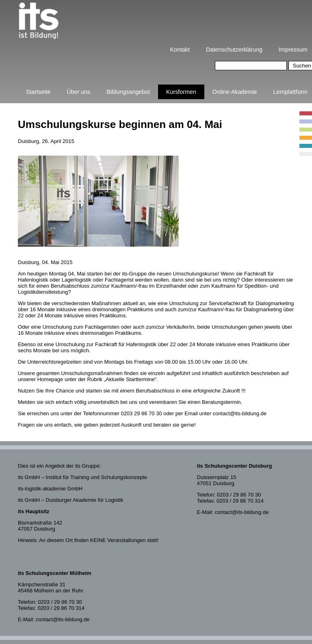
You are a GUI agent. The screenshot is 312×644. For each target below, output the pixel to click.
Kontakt (180, 50)
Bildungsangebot (128, 92)
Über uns (78, 92)
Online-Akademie (235, 92)
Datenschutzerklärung (234, 50)
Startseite (38, 92)
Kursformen (181, 92)
